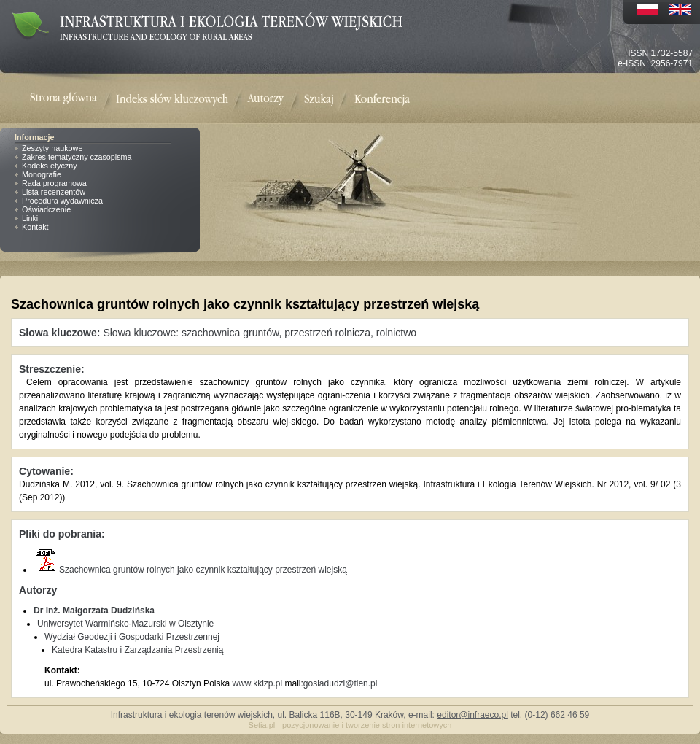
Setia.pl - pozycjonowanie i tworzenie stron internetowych (350, 725)
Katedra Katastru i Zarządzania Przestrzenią (137, 650)
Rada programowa (54, 183)
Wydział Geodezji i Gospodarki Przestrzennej (132, 637)
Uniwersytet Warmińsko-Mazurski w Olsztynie (125, 624)
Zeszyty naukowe (52, 148)
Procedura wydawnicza (62, 201)
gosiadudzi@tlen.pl (341, 683)
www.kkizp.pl (257, 683)
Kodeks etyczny (50, 166)
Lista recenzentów (54, 192)
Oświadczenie (46, 209)
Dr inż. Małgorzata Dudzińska (94, 611)
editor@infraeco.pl (472, 715)
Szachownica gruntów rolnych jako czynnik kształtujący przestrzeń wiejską (190, 570)
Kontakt (35, 227)
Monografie (42, 174)
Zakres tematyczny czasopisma (77, 157)
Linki (30, 218)
